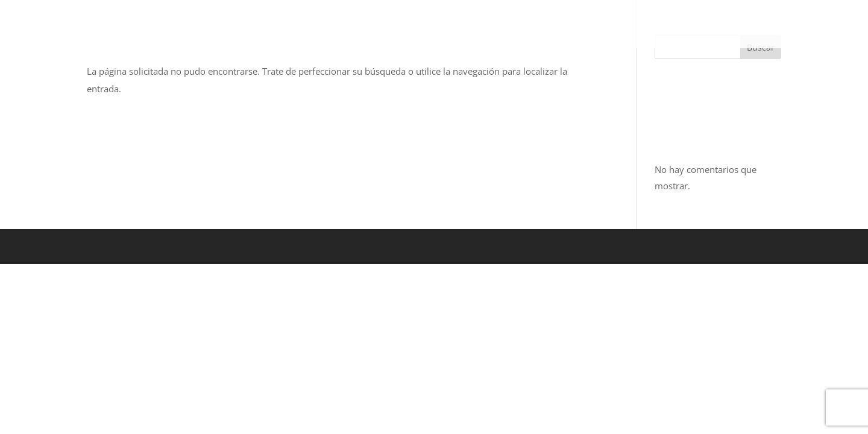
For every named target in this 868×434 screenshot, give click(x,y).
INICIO (277, 25)
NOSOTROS (615, 25)
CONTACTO (754, 25)
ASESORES (685, 25)
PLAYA (542, 25)
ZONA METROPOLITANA (439, 25)
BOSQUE (330, 25)
